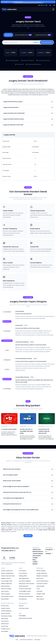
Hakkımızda (37, 549)
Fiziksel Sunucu (5, 624)
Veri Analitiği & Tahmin (25, 591)
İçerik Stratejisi (40, 586)
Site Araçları (37, 556)
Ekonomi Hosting (6, 613)
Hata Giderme (40, 599)
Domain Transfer (6, 608)
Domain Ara (8, 35)
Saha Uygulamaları (24, 578)
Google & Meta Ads (42, 573)
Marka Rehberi (5, 599)
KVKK (17, 640)
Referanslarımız (38, 551)
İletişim (35, 564)
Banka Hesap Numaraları (26, 618)
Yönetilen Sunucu (6, 629)
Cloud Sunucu (5, 621)
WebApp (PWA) (23, 576)
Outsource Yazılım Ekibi (25, 589)
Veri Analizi (39, 591)
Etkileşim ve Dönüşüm (42, 576)
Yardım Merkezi (38, 554)
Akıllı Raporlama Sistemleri (26, 596)
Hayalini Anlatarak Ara (43, 35)
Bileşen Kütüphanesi (6, 584)
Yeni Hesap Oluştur (24, 608)
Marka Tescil (40, 578)
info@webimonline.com (10, 548)
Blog (34, 560)
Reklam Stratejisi (41, 571)
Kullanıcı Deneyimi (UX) (7, 573)
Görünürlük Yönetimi (42, 584)
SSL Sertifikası (5, 631)
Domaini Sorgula (47, 42)
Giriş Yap (21, 606)
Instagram (50, 549)
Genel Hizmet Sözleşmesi (26, 640)
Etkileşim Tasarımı (6, 578)
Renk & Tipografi (6, 594)
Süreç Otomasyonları (25, 594)
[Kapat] (54, 2)
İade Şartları (37, 640)
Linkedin (49, 554)
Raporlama (40, 596)
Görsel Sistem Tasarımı (7, 596)
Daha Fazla (28, 536)
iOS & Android (22, 571)
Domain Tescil (5, 606)
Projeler (35, 558)
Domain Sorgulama (6, 611)
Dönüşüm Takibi (41, 594)
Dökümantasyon (6, 586)
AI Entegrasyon (23, 599)
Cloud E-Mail (5, 626)
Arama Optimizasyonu (42, 581)
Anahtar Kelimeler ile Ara (23, 35)
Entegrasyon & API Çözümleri (27, 584)
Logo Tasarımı (5, 591)
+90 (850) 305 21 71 (8, 551)
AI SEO (38, 589)
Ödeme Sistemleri (23, 586)
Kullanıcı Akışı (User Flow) (8, 576)
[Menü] (53, 9)
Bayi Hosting (4, 619)
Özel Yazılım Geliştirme (25, 581)
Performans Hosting (6, 616)
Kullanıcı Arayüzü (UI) (7, 571)
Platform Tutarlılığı (6, 589)
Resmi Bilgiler (22, 616)
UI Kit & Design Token (7, 581)
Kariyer (35, 562)
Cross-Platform (23, 573)
